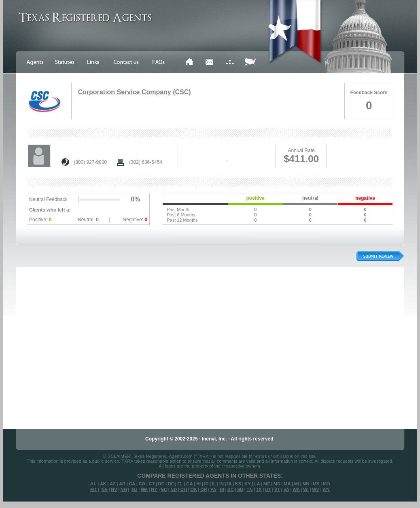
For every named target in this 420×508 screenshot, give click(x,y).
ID (206, 484)
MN (306, 484)
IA (229, 484)
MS (316, 484)
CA (132, 484)
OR (204, 489)
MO (327, 484)
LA (257, 484)
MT (93, 489)
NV (114, 489)
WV (316, 489)
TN (250, 489)
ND (174, 489)
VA (286, 489)
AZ (113, 484)
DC (161, 484)
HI (198, 484)
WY (326, 489)
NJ (134, 489)
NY (154, 489)
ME (267, 484)
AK (103, 484)
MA (287, 484)
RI (222, 489)
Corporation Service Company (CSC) (134, 92)
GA (190, 484)
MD (277, 484)
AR (122, 484)
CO (142, 484)
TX (259, 489)
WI (306, 489)
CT (152, 484)
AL (93, 484)
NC (164, 489)
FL (180, 484)
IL (214, 484)
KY (247, 484)
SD (240, 489)
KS (238, 484)
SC (230, 489)
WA (296, 489)
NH (124, 489)
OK (194, 489)
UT (268, 489)
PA (213, 489)
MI (297, 484)
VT (277, 489)
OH (183, 489)
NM (144, 489)
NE (105, 489)
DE (171, 484)
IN (222, 484)
